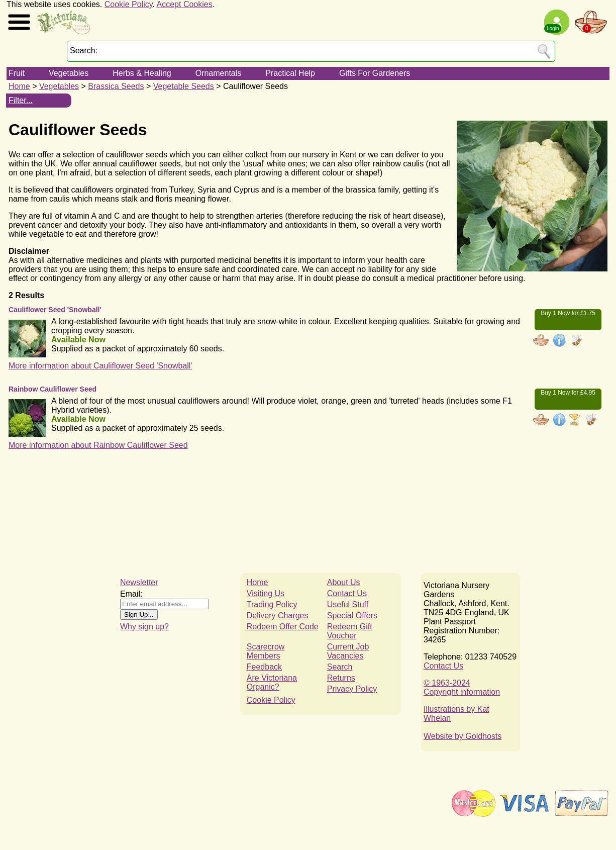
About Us (344, 582)
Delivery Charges (278, 616)
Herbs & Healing (142, 73)
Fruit (17, 73)
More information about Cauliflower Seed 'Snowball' (100, 366)
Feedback (264, 667)
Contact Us (347, 593)
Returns (341, 678)
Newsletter (139, 582)
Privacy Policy (352, 689)
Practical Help (290, 73)
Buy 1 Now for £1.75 (568, 313)
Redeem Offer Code (283, 627)
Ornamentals (219, 73)
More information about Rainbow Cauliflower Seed (98, 445)
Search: (84, 51)
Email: (131, 594)
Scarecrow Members (266, 651)
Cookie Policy (129, 4)
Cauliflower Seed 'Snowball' (55, 310)
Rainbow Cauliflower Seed (53, 389)
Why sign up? (144, 627)
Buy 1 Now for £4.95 (568, 393)
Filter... (21, 100)
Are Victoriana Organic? (272, 682)
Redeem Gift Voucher (350, 631)
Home (19, 86)
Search (340, 667)
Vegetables (69, 73)
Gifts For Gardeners (375, 73)
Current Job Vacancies (348, 651)
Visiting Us (266, 593)
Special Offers (352, 616)
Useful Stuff (348, 604)
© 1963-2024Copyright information (462, 687)
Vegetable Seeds (184, 86)
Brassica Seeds (116, 86)
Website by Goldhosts (463, 736)
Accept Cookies (185, 4)
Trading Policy (272, 604)
